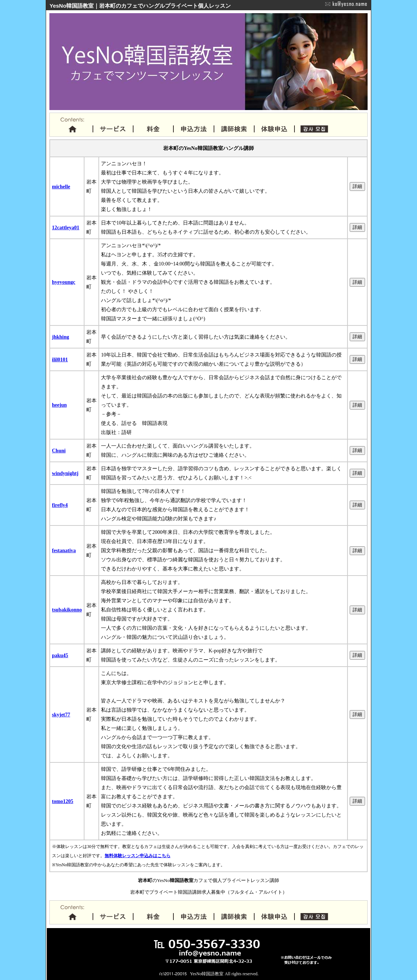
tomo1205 (63, 801)
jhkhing (61, 337)
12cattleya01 (66, 228)
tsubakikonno (67, 610)
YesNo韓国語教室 (207, 974)
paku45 (60, 655)
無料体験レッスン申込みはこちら (138, 856)
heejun (59, 405)
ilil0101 (60, 360)
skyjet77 (61, 715)
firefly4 (60, 505)
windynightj (65, 473)
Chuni (59, 451)
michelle (61, 187)
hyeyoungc (64, 282)
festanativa (64, 551)
